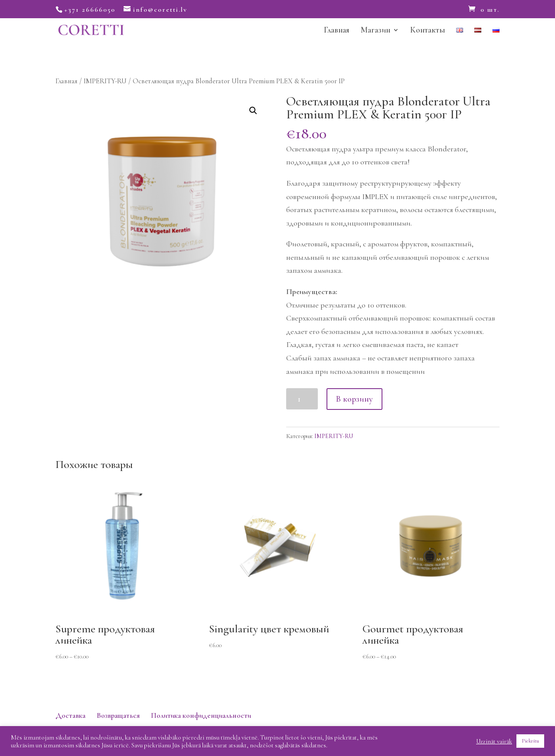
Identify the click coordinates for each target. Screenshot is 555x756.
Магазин (375, 31)
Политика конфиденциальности (201, 715)
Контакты (428, 31)
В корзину (354, 399)
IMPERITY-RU (105, 81)
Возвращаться (118, 715)
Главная (337, 31)
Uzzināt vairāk (494, 741)
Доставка (70, 715)
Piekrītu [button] (530, 741)
